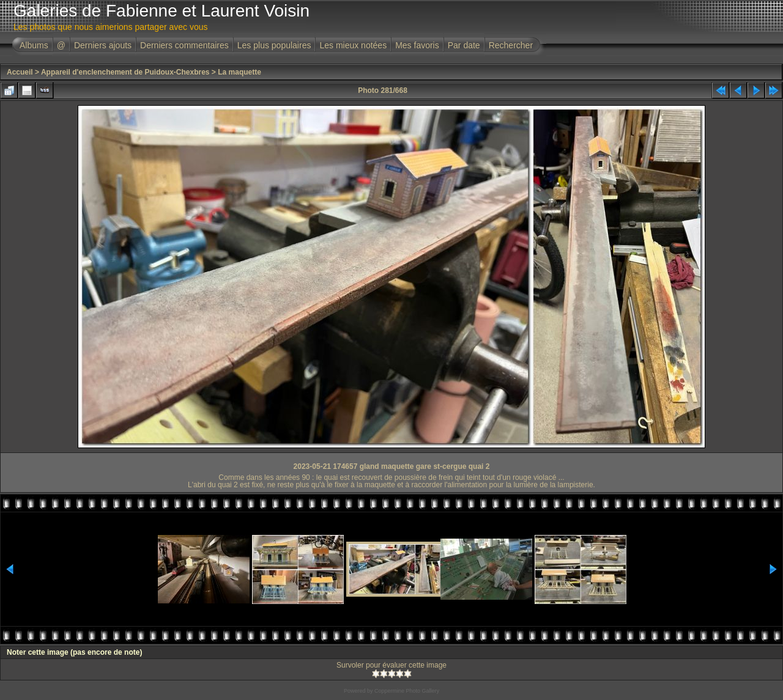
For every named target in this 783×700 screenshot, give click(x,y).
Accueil (20, 72)
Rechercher (511, 45)
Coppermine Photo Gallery (407, 691)
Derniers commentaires (184, 45)
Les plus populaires (274, 45)
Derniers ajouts (103, 45)
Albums (34, 45)
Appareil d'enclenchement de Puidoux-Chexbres (125, 72)
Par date (464, 45)
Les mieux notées (353, 45)
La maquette (239, 72)
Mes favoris (417, 45)
